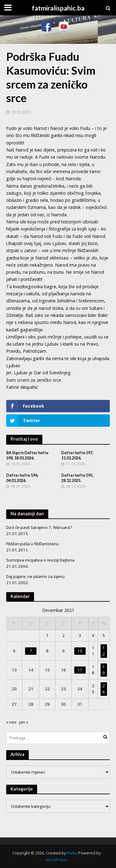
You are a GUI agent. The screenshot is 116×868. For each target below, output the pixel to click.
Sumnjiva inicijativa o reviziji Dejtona (40, 560)
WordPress (56, 860)
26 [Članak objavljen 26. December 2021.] (104, 689)
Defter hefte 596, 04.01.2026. (22, 478)
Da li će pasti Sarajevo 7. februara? (39, 527)
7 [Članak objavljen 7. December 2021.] (31, 651)
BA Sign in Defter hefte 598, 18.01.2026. (27, 455)
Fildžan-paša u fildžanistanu (32, 544)
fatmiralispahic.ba (58, 8)
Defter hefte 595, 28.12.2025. (77, 478)
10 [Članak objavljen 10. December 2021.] (80, 651)
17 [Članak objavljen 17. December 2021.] (80, 670)
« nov (11, 722)
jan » (24, 722)
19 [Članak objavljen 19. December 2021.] (104, 670)
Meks (72, 853)
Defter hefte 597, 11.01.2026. (77, 455)
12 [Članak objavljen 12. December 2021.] (104, 651)
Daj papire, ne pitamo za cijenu (35, 576)
